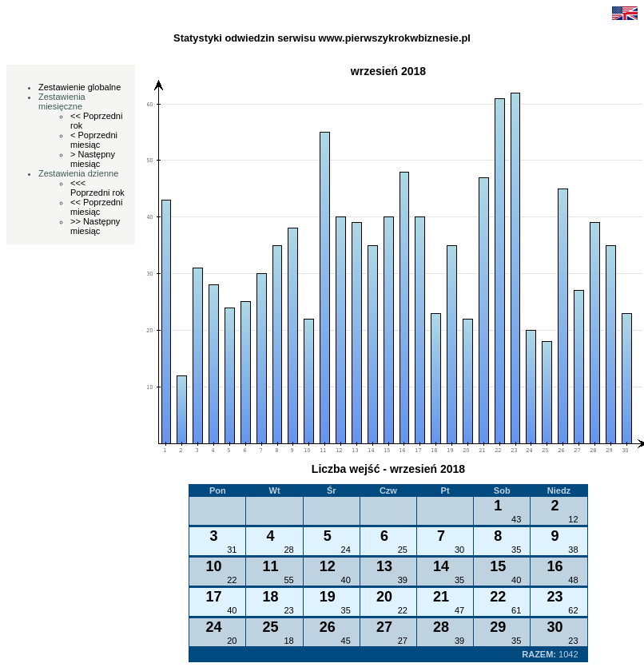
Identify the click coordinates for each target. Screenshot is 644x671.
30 (459, 550)
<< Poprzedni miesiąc (96, 207)
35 (516, 550)
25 (403, 550)
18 (288, 641)
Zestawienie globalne (80, 87)
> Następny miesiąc (93, 159)
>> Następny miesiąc (95, 226)
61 (516, 610)
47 (459, 610)
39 (403, 580)
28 (288, 550)
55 (288, 580)
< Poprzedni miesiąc (94, 140)
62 (573, 610)
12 (573, 519)
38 (573, 550)
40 (346, 580)
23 (288, 610)
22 (232, 580)
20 (232, 641)
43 (516, 519)
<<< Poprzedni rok (97, 188)
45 (346, 641)
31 (232, 550)
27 (403, 641)
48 (573, 580)
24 (346, 550)
